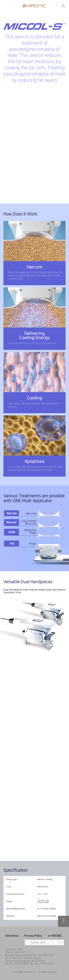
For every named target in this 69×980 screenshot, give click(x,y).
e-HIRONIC (55, 936)
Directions (12, 936)
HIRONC (35, 6)
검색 (63, 6)
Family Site (38, 942)
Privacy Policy (33, 936)
